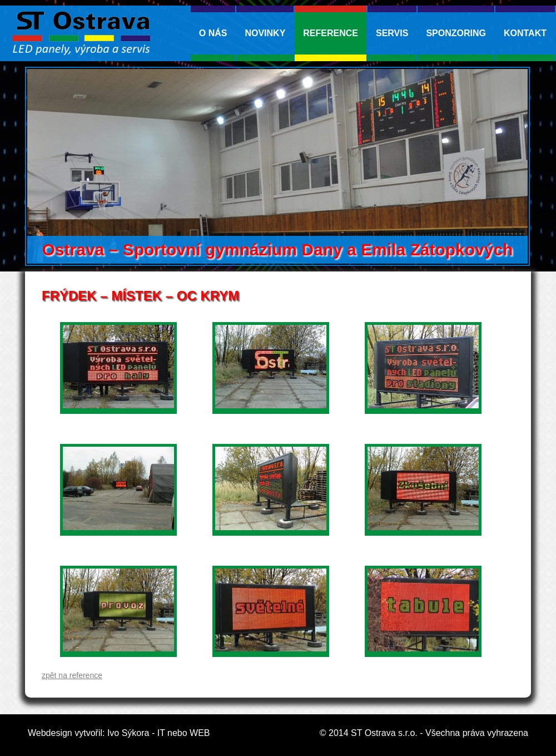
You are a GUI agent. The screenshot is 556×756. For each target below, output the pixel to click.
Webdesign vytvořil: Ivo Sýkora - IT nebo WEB (119, 733)
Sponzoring (456, 33)
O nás (213, 33)
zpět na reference (72, 675)
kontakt (525, 33)
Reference (331, 33)
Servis (392, 33)
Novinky (265, 33)
